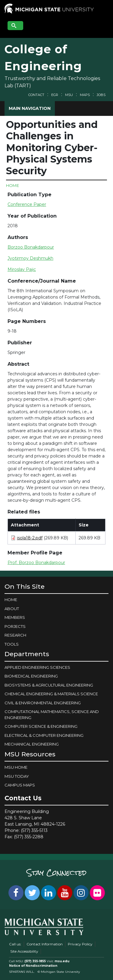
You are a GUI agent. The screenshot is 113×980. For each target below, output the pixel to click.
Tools (12, 644)
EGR (55, 95)
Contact (36, 95)
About (12, 609)
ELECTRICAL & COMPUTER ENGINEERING (44, 735)
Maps (85, 95)
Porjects (15, 626)
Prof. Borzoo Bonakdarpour (36, 563)
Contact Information (45, 944)
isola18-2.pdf (30, 538)
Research (15, 635)
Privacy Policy (80, 944)
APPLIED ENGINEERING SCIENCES (37, 667)
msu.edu (62, 961)
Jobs (101, 95)
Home (13, 185)
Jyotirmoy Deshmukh (30, 258)
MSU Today (17, 776)
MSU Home (16, 767)
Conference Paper (27, 204)
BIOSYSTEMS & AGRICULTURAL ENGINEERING (49, 685)
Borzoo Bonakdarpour (31, 247)
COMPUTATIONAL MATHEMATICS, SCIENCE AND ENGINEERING (52, 715)
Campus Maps (20, 785)
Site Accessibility (24, 951)
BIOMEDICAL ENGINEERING (31, 676)
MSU (69, 95)
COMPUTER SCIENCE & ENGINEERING (41, 726)
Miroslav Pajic (22, 269)
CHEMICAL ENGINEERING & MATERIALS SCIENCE (51, 694)
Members (15, 617)
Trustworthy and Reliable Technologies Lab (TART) (52, 82)
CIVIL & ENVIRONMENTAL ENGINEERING (43, 703)
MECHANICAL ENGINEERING (32, 744)
